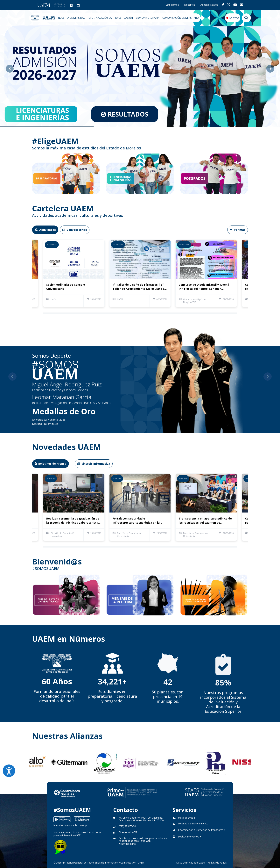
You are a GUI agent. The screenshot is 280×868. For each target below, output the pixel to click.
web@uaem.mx (127, 844)
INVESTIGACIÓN (124, 18)
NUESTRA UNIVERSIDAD (72, 18)
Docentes (190, 5)
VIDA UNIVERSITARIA (148, 18)
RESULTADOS (121, 114)
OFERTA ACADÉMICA (100, 18)
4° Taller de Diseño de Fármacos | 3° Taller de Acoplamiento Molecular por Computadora (139, 287)
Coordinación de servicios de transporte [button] (201, 830)
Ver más (238, 230)
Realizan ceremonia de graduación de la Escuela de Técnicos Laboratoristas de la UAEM (73, 521)
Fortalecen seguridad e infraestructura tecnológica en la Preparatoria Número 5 (136, 521)
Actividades (45, 230)
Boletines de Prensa (50, 464)
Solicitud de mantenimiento (193, 824)
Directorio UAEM (128, 832)
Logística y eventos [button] (189, 837)
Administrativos (209, 5)
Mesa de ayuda (186, 818)
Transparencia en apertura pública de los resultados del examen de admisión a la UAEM (205, 521)
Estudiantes (172, 5)
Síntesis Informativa (94, 464)
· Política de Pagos (217, 863)
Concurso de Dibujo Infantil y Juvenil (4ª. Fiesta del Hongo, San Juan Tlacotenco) (204, 287)
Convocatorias (75, 230)
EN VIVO (234, 18)
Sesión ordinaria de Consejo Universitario (66, 287)
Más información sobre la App (70, 825)
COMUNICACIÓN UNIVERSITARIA (181, 18)
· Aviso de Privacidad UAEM (190, 863)
